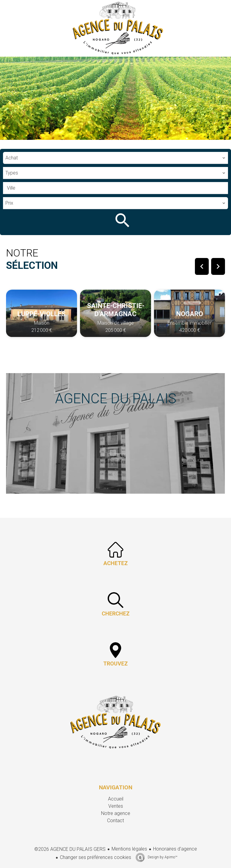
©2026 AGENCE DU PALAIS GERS (70, 849)
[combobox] (115, 158)
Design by (162, 857)
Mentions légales (129, 849)
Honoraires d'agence (175, 849)
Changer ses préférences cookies (95, 857)
